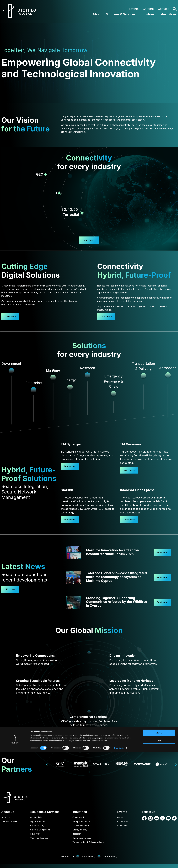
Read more (161, 554)
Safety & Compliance (42, 832)
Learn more (12, 317)
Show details (119, 864)
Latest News (168, 14)
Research (75, 837)
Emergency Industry (81, 841)
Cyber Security (39, 828)
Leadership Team (11, 823)
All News (10, 590)
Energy (70, 381)
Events (134, 9)
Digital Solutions (39, 823)
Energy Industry (79, 832)
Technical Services (41, 841)
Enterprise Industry (81, 823)
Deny (159, 856)
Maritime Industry (80, 828)
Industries (147, 14)
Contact (163, 9)
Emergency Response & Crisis (113, 382)
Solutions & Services (121, 14)
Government (77, 819)
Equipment (36, 837)
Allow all (159, 848)
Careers (148, 9)
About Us (6, 819)
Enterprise (34, 383)
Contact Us (124, 823)
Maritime (53, 371)
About (97, 14)
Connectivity (37, 819)
